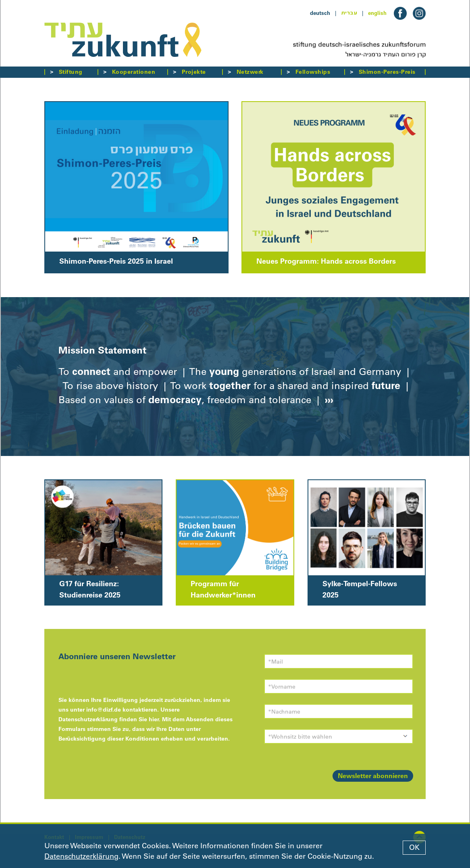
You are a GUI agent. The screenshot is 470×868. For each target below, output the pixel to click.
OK (414, 847)
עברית (349, 13)
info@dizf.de (104, 710)
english (377, 13)
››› (328, 400)
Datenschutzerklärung (81, 856)
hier (154, 719)
